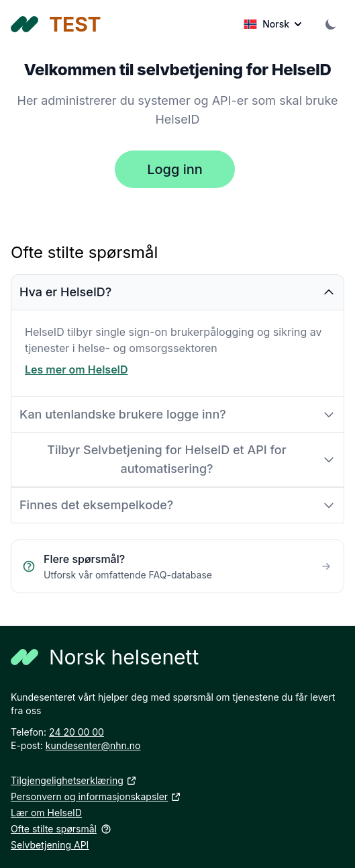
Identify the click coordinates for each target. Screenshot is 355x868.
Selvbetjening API (50, 845)
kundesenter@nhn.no (93, 745)
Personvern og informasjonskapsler (96, 796)
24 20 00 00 (77, 732)
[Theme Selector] (331, 24)
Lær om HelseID (46, 813)
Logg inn (175, 169)
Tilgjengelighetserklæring (74, 780)
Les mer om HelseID (77, 370)
